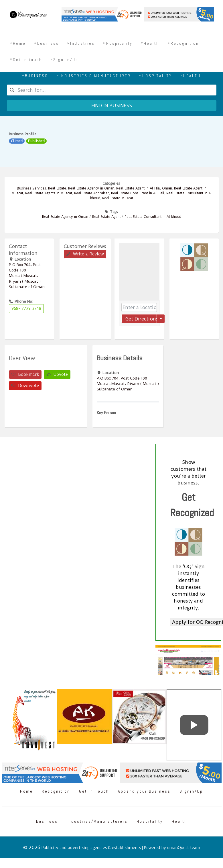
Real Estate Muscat (118, 198)
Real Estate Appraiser (92, 193)
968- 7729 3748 (26, 308)
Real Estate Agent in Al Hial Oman (144, 188)
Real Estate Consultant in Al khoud (153, 217)
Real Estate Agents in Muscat (49, 193)
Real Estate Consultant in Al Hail (138, 193)
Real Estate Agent (106, 217)
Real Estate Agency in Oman (91, 188)
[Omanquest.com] (28, 15)
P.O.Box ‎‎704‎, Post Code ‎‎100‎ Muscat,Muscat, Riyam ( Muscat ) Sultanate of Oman (27, 276)
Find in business (112, 105)
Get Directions (141, 319)
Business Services (31, 188)
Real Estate (57, 188)
